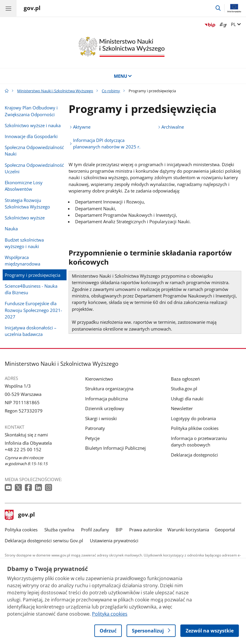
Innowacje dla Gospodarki (31, 136)
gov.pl (20, 515)
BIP (119, 530)
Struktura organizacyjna (109, 389)
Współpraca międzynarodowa (22, 260)
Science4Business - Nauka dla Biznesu (31, 289)
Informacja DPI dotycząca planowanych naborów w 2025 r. (107, 143)
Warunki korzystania (188, 530)
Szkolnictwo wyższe (25, 218)
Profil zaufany (95, 530)
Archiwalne (173, 127)
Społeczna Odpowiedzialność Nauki (34, 151)
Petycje (92, 438)
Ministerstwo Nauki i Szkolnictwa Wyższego (55, 91)
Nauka (11, 229)
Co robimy (111, 91)
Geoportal (225, 530)
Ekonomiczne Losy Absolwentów (24, 186)
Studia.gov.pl (184, 389)
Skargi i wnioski (101, 418)
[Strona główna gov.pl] (32, 9)
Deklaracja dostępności (194, 455)
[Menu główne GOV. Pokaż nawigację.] (8, 8)
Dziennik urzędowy (105, 408)
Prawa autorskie (146, 530)
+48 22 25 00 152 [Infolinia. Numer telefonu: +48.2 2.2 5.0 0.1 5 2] (23, 449)
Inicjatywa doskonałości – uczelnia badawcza (31, 331)
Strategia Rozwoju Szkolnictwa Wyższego (27, 203)
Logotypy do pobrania (193, 418)
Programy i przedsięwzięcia (33, 275)
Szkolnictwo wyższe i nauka (33, 125)
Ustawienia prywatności (114, 541)
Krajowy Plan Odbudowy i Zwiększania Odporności (31, 111)
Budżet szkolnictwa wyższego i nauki (24, 243)
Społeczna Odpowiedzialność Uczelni (34, 168)
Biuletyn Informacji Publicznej (115, 448)
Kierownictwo (99, 379)
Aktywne (82, 127)
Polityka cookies (21, 530)
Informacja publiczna (106, 399)
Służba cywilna (59, 530)
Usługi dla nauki (187, 399)
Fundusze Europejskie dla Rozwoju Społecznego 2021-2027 (33, 310)
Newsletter (182, 408)
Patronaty (95, 428)
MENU (123, 76)
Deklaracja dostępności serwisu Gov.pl (44, 541)
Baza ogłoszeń (185, 379)
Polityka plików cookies (195, 428)
